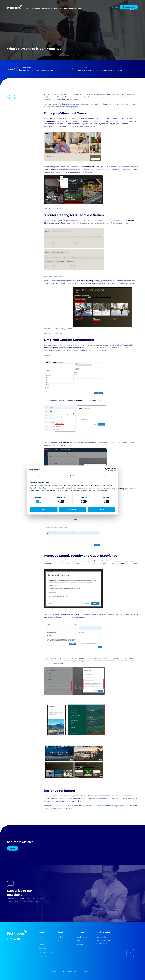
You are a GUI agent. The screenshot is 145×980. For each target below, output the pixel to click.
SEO (64, 172)
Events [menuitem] (61, 941)
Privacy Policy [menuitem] (101, 937)
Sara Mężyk (27, 67)
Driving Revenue (23, 70)
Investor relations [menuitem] (45, 956)
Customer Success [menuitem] (46, 952)
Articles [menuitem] (61, 937)
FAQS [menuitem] (79, 941)
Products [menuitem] (37, 8)
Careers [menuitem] (42, 945)
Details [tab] (72, 476)
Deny (44, 510)
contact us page (112, 806)
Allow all (101, 510)
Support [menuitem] (80, 945)
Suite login (113, 7)
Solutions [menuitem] (29, 8)
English (133, 10)
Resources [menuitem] (58, 8)
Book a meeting (129, 7)
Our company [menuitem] (68, 8)
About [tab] (103, 476)
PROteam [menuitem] (43, 949)
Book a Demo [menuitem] (82, 937)
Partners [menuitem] (78, 8)
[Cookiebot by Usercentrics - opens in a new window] (107, 469)
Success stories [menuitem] (47, 8)
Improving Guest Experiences (41, 70)
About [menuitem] (41, 937)
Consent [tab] (42, 476)
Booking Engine (72, 107)
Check (13, 848)
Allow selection (72, 510)
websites (59, 107)
